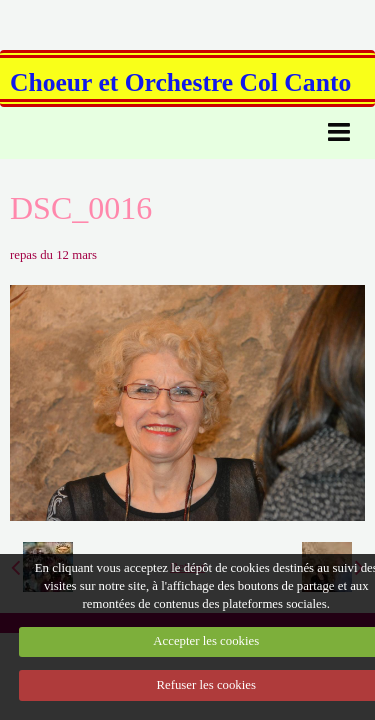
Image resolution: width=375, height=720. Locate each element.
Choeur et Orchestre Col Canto (180, 82)
